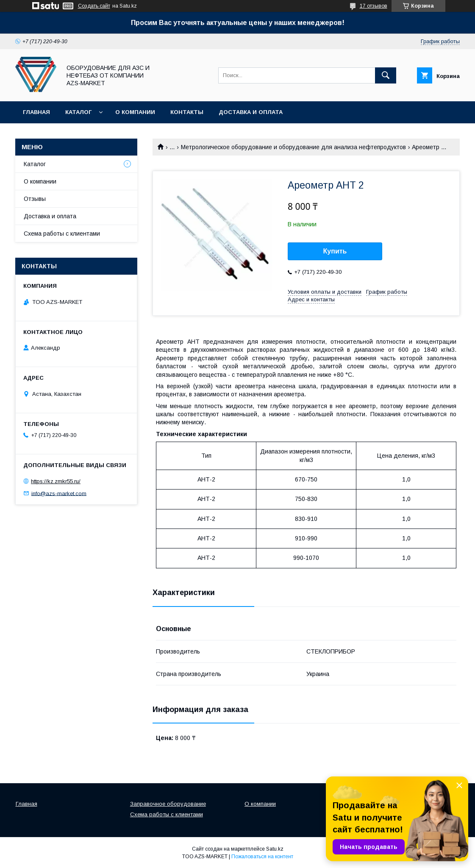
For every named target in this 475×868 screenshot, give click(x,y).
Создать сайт (94, 6)
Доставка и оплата (251, 112)
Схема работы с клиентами (62, 234)
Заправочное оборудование (168, 804)
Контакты (187, 112)
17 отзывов (374, 6)
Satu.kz (275, 849)
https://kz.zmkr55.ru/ (56, 481)
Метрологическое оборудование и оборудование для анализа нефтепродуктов (293, 147)
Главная (36, 112)
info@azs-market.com (59, 493)
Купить (335, 251)
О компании (135, 112)
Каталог (78, 112)
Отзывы (35, 199)
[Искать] (386, 75)
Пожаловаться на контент (262, 857)
